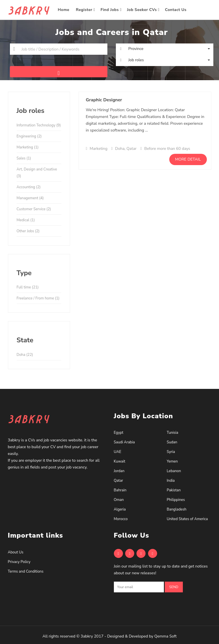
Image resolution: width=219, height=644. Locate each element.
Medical (26, 220)
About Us (16, 552)
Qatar (119, 481)
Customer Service (34, 209)
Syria (171, 452)
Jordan (119, 471)
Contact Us (176, 10)
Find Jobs (111, 10)
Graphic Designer (104, 100)
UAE (118, 452)
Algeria (120, 509)
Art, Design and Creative (37, 173)
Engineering (29, 136)
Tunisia (173, 433)
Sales (24, 158)
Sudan (172, 442)
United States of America (187, 519)
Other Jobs (28, 231)
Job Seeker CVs (143, 10)
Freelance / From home (38, 298)
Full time (28, 287)
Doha (25, 355)
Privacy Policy (19, 562)
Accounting (29, 187)
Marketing (28, 147)
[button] (165, 49)
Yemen (172, 461)
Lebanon (174, 471)
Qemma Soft (165, 636)
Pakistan (174, 490)
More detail (188, 159)
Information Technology (39, 125)
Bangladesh (177, 509)
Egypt (119, 433)
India (171, 481)
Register (86, 10)
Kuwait (120, 461)
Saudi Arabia (124, 442)
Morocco (121, 519)
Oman (119, 500)
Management (30, 198)
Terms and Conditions (26, 571)
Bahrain (120, 490)
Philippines (176, 500)
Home (64, 10)
